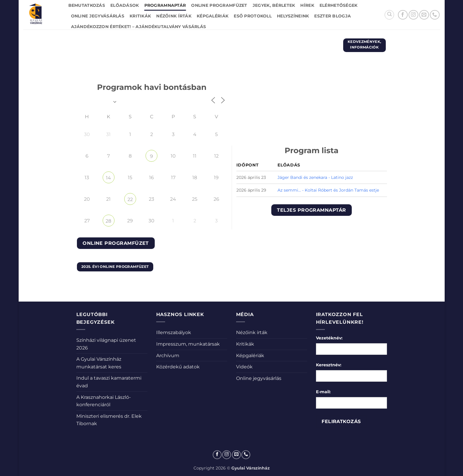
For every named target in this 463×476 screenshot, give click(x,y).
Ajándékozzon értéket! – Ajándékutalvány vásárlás (139, 27)
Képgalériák (213, 16)
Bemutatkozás (87, 5)
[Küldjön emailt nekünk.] (424, 15)
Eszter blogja (333, 16)
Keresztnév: (329, 365)
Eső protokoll (253, 16)
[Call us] (435, 15)
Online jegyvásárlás (98, 16)
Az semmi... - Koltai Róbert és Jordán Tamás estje (328, 190)
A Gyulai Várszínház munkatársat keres (99, 363)
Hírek (307, 5)
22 (130, 199)
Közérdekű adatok (178, 367)
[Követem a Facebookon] (403, 15)
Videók (244, 367)
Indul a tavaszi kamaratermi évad (109, 382)
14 (108, 178)
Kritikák (140, 16)
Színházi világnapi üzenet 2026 (106, 344)
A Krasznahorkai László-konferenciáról (104, 401)
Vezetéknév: (329, 338)
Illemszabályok (174, 332)
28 (108, 221)
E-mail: (323, 392)
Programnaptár (165, 5)
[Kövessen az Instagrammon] (413, 15)
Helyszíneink (293, 16)
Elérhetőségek (339, 5)
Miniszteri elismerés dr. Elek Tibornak (109, 420)
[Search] (389, 15)
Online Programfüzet (219, 5)
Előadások (125, 5)
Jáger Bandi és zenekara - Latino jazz (315, 177)
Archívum (168, 356)
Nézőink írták (174, 16)
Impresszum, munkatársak (188, 344)
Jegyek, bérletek (274, 5)
